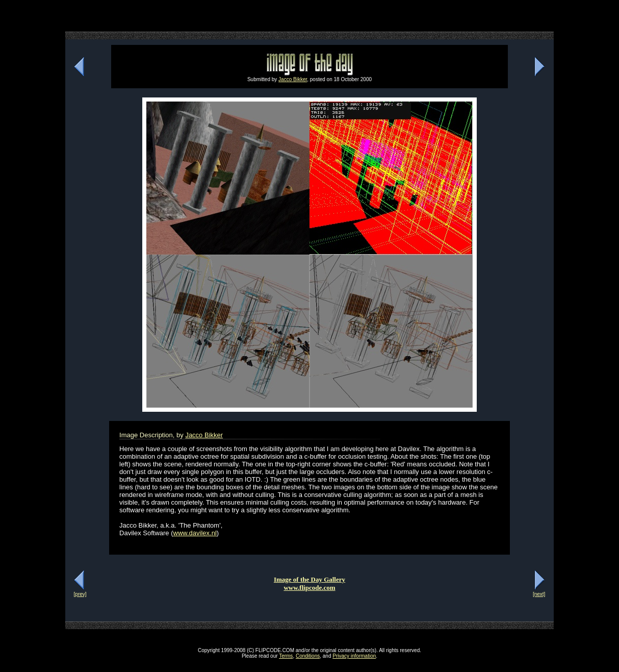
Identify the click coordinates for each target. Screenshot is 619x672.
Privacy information (354, 656)
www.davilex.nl (195, 533)
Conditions (308, 656)
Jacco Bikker (293, 79)
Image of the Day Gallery (310, 579)
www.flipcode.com (309, 588)
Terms (286, 656)
